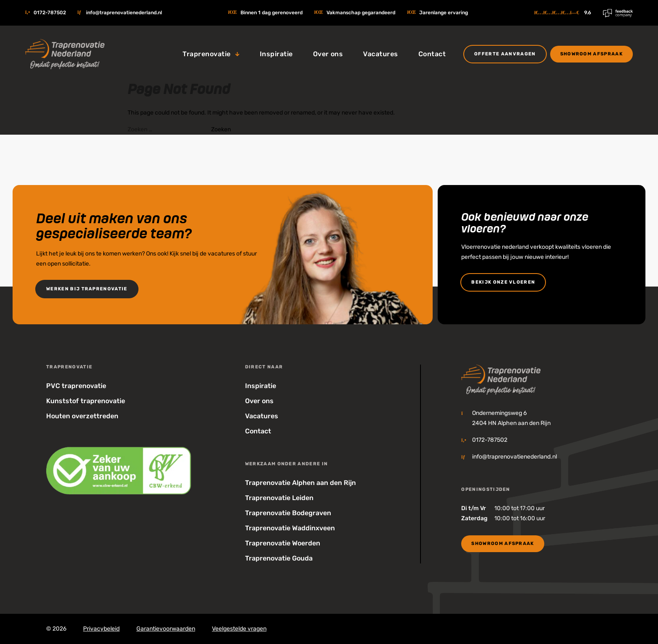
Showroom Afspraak (591, 54)
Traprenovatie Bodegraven (288, 513)
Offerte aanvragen (505, 54)
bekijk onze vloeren (503, 282)
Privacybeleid (101, 629)
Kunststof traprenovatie (86, 401)
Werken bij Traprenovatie (87, 289)
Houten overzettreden (82, 416)
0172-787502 (50, 13)
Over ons (328, 54)
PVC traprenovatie (76, 386)
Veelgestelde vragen (239, 629)
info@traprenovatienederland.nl (124, 13)
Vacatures (380, 54)
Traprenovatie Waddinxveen (290, 528)
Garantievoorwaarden (166, 629)
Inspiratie (276, 54)
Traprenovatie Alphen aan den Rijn (300, 483)
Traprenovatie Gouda (279, 558)
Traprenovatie (206, 54)
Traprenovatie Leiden (279, 498)
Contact (432, 54)
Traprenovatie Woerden (283, 543)
